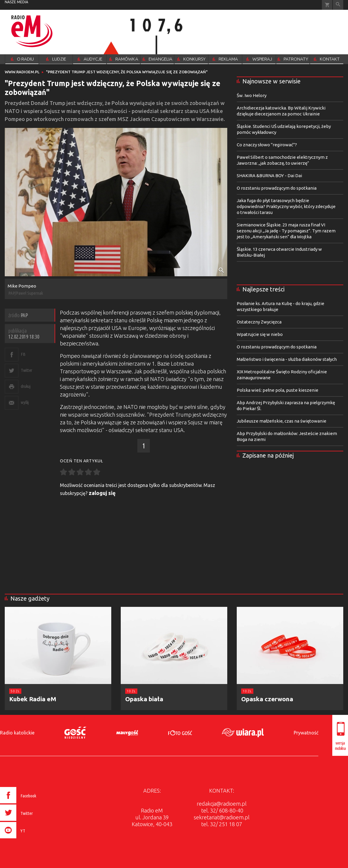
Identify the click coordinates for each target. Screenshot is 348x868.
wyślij (25, 402)
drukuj (26, 386)
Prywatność (306, 733)
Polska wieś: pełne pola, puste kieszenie (278, 390)
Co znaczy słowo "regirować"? (267, 145)
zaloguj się (102, 493)
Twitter (27, 370)
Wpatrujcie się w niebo (260, 334)
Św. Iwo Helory (252, 95)
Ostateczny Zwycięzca (259, 322)
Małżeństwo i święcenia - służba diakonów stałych (287, 359)
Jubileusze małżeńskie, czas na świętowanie (282, 421)
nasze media (16, 2)
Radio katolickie (17, 733)
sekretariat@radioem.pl (222, 817)
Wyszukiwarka (338, 5)
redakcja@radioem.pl (222, 804)
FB (23, 354)
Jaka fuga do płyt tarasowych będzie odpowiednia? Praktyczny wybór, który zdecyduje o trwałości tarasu (286, 206)
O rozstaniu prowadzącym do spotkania (277, 188)
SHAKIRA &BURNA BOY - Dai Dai (269, 176)
